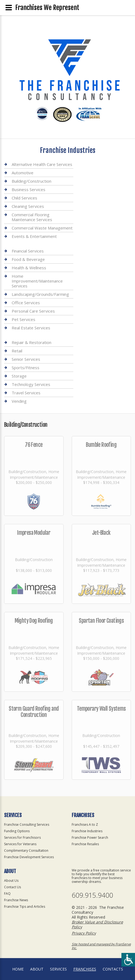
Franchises (85, 969)
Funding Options (17, 831)
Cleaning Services (28, 206)
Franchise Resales (85, 844)
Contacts (113, 969)
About (37, 969)
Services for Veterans (20, 844)
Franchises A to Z (85, 825)
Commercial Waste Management (42, 228)
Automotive (23, 173)
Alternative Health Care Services (42, 164)
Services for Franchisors (22, 838)
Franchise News (16, 900)
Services (58, 969)
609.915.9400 (92, 895)
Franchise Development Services (29, 857)
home (18, 969)
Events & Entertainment (34, 236)
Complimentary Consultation (26, 850)
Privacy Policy (84, 933)
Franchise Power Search (90, 838)
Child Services (24, 198)
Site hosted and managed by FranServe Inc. (101, 946)
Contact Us (12, 887)
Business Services (29, 189)
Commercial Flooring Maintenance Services (32, 217)
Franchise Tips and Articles (25, 907)
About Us (11, 881)
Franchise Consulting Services (27, 825)
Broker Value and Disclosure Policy (97, 924)
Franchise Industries (87, 831)
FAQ (7, 894)
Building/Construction (32, 181)
